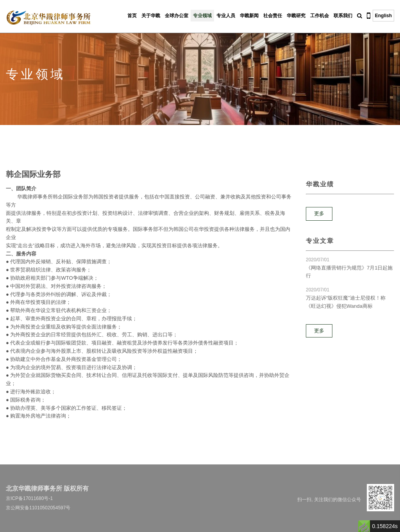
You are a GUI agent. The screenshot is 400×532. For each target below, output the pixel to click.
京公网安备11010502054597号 (38, 508)
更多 (319, 213)
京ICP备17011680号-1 (29, 498)
